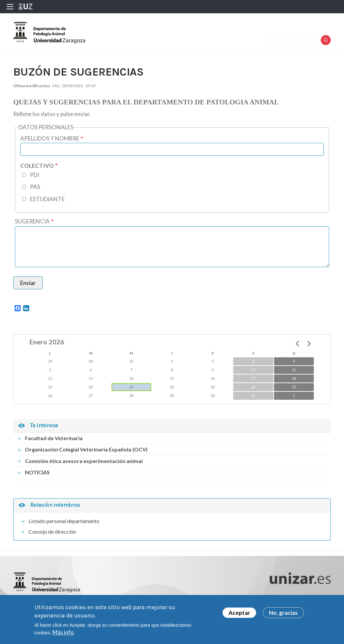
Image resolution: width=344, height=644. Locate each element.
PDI (34, 175)
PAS (35, 187)
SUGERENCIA (32, 221)
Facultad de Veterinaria (54, 438)
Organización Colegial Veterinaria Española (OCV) (86, 449)
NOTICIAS (37, 472)
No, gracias (283, 615)
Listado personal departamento (64, 521)
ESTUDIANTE (47, 199)
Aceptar (239, 615)
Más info (63, 634)
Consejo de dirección (52, 531)
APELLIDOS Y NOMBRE (50, 138)
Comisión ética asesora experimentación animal (84, 461)
